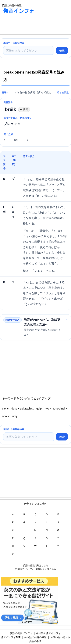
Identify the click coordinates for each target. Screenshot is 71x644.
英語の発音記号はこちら (36, 565)
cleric (5, 409)
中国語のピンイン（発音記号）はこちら (36, 569)
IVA (47, 409)
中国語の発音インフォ (48, 633)
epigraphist (27, 409)
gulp (39, 409)
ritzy (15, 416)
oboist (6, 416)
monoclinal (58, 409)
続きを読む (63, 92)
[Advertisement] (30, 25)
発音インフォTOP (11, 637)
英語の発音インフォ (21, 633)
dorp (14, 409)
